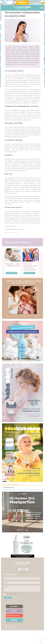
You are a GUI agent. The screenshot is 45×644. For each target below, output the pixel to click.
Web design (6, 627)
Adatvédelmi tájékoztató (9, 629)
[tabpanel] (14, 262)
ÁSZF (23, 629)
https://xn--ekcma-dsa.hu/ (11, 233)
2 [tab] (21, 277)
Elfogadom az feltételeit (13, 594)
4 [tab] (26, 277)
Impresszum (18, 629)
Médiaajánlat (28, 629)
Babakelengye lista (9, 488)
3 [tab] (24, 277)
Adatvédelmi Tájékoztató (13, 594)
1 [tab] (19, 277)
